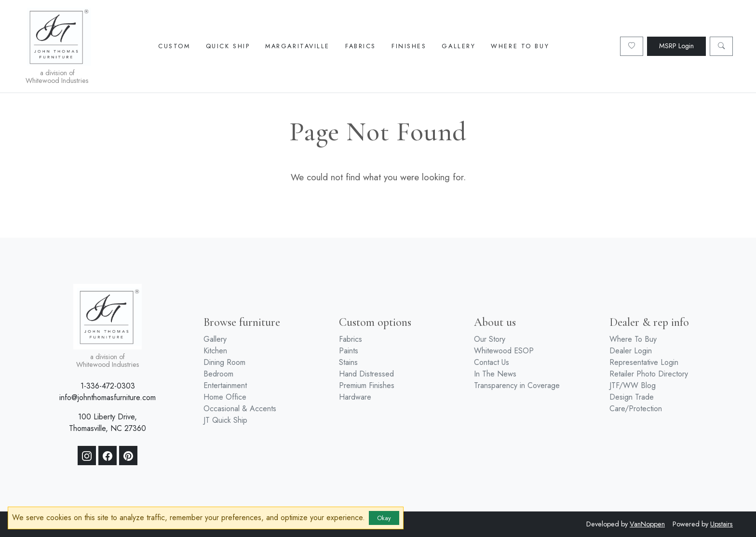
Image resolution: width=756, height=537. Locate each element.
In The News (495, 374)
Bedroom (218, 374)
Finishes (409, 46)
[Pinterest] (128, 456)
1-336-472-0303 (108, 386)
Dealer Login (631, 351)
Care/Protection (636, 409)
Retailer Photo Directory (649, 374)
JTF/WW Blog (633, 385)
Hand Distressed (366, 374)
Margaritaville (297, 46)
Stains (348, 362)
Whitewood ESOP (504, 351)
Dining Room (224, 362)
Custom (174, 46)
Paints (349, 351)
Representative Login (644, 362)
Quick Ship (228, 46)
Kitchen (215, 351)
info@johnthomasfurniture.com (108, 397)
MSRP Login (676, 46)
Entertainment (225, 385)
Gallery (459, 46)
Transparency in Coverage (517, 385)
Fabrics (361, 46)
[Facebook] (108, 456)
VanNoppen (647, 524)
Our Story (490, 339)
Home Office (225, 397)
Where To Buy (520, 46)
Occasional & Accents (240, 409)
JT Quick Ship (225, 420)
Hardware (355, 397)
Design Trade (632, 397)
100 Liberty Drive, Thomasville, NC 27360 (108, 423)
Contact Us (492, 362)
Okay (384, 518)
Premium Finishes (367, 385)
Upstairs (722, 524)
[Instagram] (87, 456)
